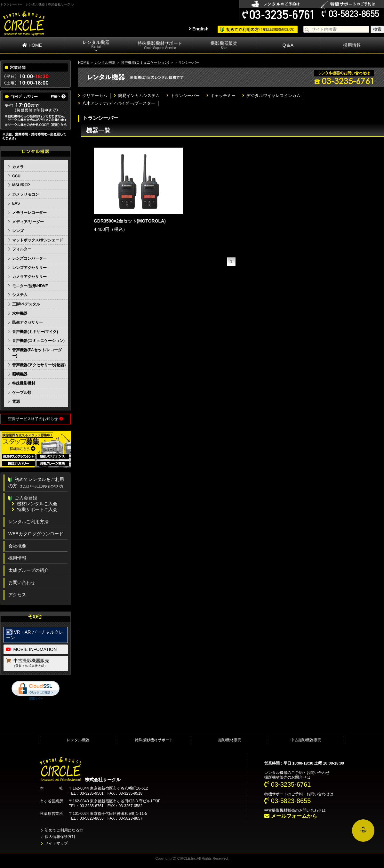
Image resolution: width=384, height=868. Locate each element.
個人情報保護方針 (60, 837)
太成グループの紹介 (28, 570)
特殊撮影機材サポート (160, 45)
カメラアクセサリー (29, 277)
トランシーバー (183, 96)
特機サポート (276, 794)
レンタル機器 (96, 44)
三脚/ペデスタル (26, 304)
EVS (16, 203)
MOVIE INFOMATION (31, 649)
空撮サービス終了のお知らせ (35, 419)
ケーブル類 (22, 393)
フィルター (22, 249)
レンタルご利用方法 (28, 522)
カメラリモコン (26, 194)
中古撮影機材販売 (280, 810)
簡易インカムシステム (137, 96)
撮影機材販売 (230, 740)
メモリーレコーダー (29, 213)
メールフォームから (291, 816)
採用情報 (352, 45)
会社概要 (17, 546)
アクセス (17, 595)
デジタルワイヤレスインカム (271, 96)
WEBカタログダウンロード (36, 534)
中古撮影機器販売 (36, 663)
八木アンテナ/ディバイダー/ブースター (117, 103)
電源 (16, 402)
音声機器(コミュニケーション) (145, 62)
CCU (16, 176)
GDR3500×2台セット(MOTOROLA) (130, 221)
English (199, 29)
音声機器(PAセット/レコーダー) (37, 353)
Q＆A (288, 45)
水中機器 (20, 313)
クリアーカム (93, 96)
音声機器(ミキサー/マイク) (35, 332)
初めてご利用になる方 (64, 830)
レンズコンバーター (29, 258)
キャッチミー (221, 96)
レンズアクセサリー (29, 268)
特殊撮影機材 (24, 383)
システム (20, 295)
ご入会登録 (23, 498)
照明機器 (20, 374)
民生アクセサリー (28, 322)
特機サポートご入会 (34, 509)
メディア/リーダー (28, 222)
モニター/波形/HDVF (30, 286)
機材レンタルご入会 (34, 504)
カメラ (18, 167)
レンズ (18, 231)
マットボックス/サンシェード (38, 240)
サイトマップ (56, 843)
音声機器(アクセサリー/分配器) (39, 365)
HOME (32, 45)
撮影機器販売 (224, 45)
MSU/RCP (21, 185)
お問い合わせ (22, 582)
